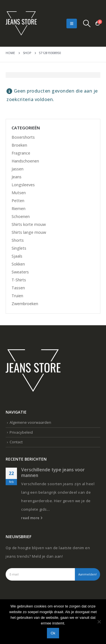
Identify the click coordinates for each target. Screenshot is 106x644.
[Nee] (99, 622)
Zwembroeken (25, 304)
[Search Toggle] (87, 23)
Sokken (18, 264)
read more (32, 518)
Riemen (19, 208)
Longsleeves (23, 185)
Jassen (18, 169)
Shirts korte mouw (29, 224)
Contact (16, 442)
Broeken (19, 145)
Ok (53, 633)
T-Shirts (19, 280)
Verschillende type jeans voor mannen (53, 472)
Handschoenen (25, 161)
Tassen (18, 288)
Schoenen (21, 216)
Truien (17, 296)
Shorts (18, 240)
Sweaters (20, 272)
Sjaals (17, 256)
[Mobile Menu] (72, 23)
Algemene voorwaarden (30, 422)
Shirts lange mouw (29, 232)
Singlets (19, 248)
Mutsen (19, 193)
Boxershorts (23, 137)
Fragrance (21, 153)
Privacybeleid (21, 432)
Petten (18, 201)
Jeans (17, 177)
